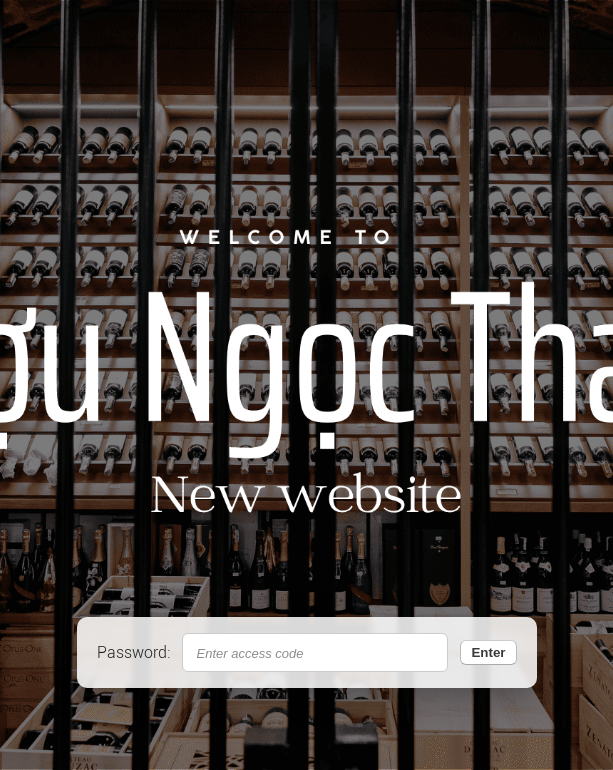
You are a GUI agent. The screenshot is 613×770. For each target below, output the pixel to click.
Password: (133, 652)
